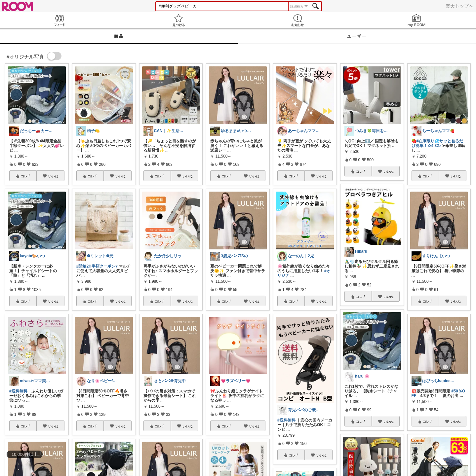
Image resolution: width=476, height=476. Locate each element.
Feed (59, 20)
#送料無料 (18, 391)
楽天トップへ (459, 6)
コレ (26, 176)
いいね (53, 176)
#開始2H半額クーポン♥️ (97, 266)
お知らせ (297, 20)
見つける (178, 20)
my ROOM (416, 20)
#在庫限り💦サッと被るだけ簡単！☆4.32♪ (437, 143)
